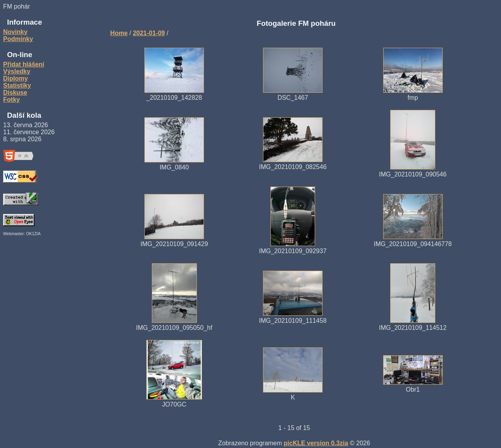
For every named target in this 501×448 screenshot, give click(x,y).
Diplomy (15, 78)
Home (119, 33)
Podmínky (18, 39)
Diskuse (15, 93)
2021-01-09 (149, 33)
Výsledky (17, 71)
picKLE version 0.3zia (316, 443)
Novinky (15, 32)
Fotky (12, 100)
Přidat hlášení (24, 64)
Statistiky (17, 85)
